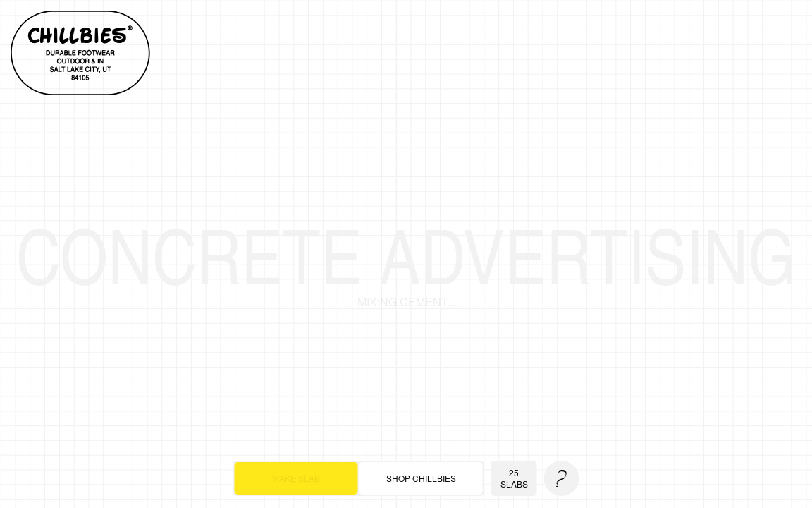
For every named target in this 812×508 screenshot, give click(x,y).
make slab (296, 478)
